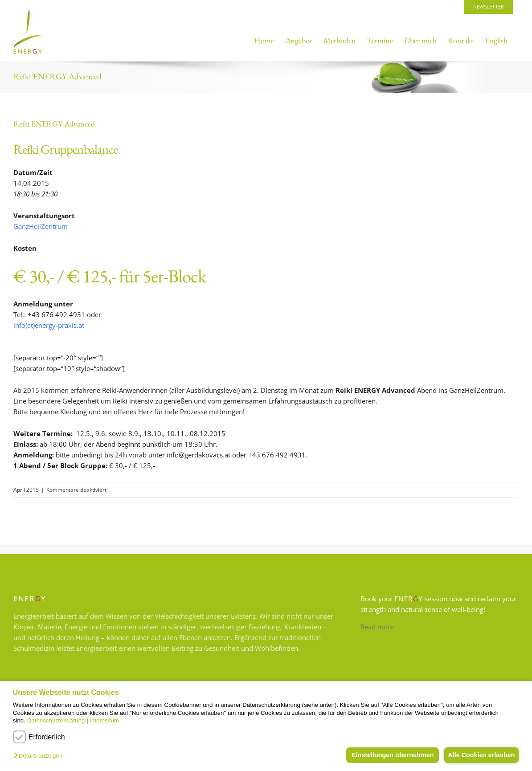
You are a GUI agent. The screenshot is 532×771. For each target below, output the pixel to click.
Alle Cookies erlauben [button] (479, 755)
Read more (377, 627)
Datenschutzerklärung (56, 720)
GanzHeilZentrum (41, 226)
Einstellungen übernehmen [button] (387, 755)
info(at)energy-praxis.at (49, 325)
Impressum (104, 720)
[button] (40, 756)
